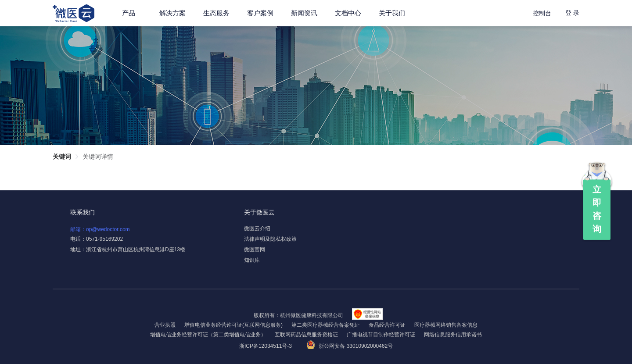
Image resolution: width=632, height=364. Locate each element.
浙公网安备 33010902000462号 (350, 346)
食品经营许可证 (387, 325)
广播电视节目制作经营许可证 (381, 335)
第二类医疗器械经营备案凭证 (326, 325)
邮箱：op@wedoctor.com (100, 229)
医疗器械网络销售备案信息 (446, 325)
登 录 (572, 13)
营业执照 (165, 325)
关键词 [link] (62, 157)
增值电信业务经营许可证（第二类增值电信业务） (208, 335)
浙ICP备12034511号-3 (266, 346)
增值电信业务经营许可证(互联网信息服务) (233, 325)
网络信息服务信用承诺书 (453, 335)
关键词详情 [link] (98, 157)
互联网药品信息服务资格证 (306, 335)
